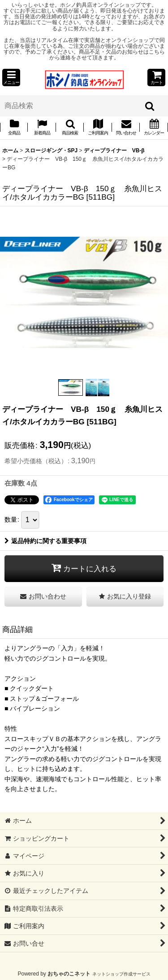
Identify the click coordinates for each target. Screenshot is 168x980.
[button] (11, 77)
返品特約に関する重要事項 (45, 541)
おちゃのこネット (69, 974)
